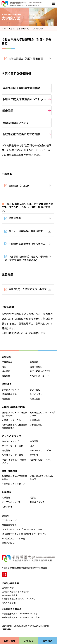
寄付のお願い (8, 543)
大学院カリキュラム (11, 420)
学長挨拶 (34, 362)
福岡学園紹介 (36, 367)
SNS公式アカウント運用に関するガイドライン (24, 534)
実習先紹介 (35, 399)
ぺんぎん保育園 (9, 603)
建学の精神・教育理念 (40, 371)
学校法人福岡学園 (10, 583)
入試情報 (6, 497)
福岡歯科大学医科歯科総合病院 (16, 592)
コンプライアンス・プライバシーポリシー (22, 529)
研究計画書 (15, 218)
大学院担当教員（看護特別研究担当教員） (15, 426)
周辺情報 (6, 450)
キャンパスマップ (10, 441)
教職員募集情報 (9, 525)
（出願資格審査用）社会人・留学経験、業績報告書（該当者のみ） (26, 258)
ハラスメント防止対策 (12, 455)
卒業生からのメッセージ (14, 484)
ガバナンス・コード (39, 376)
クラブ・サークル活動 (12, 446)
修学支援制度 (36, 425)
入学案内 (7, 492)
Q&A (32, 446)
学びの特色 (35, 389)
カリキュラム (36, 394)
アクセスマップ (9, 520)
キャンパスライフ (11, 436)
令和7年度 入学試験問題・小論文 (28, 289)
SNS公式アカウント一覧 (13, 538)
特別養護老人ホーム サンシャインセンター (21, 617)
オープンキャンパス (11, 502)
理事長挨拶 (7, 362)
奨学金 (33, 497)
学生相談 (34, 455)
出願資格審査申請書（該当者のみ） (28, 244)
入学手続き (7, 507)
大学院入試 (35, 420)
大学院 (14, 407)
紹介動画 (6, 371)
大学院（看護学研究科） (20, 28)
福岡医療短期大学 (10, 595)
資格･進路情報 (10, 471)
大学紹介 (7, 357)
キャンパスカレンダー (40, 450)
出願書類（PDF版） (19, 186)
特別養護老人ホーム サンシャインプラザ (20, 614)
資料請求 (6, 516)
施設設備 (34, 441)
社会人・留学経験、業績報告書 (26, 231)
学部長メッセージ (10, 389)
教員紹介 (6, 399)
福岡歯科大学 (8, 588)
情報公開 (6, 376)
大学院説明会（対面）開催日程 (26, 58)
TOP (4, 28)
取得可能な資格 (9, 394)
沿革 (4, 367)
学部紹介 (7, 384)
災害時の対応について (40, 460)
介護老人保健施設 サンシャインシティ (19, 599)
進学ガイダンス (37, 502)
